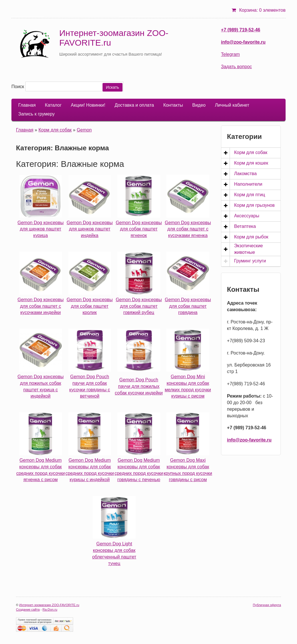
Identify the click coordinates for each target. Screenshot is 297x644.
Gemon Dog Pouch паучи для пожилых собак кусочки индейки (139, 386)
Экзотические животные (249, 249)
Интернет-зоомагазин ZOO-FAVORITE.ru (49, 605)
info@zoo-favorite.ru (243, 42)
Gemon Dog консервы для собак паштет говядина (188, 306)
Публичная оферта (267, 605)
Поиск (18, 87)
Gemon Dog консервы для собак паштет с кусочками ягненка (188, 229)
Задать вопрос (236, 67)
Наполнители (248, 184)
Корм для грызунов (254, 205)
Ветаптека (245, 226)
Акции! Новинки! (88, 105)
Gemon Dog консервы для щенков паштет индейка (90, 229)
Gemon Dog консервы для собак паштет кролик (90, 306)
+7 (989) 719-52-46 (241, 30)
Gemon (84, 130)
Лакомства (245, 174)
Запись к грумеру (36, 114)
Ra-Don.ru (50, 609)
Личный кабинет (232, 105)
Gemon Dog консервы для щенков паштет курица (40, 229)
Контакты (173, 105)
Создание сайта (28, 609)
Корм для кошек (251, 163)
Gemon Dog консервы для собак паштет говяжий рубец (139, 306)
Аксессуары (247, 216)
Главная (27, 105)
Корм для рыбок (251, 237)
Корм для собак (55, 130)
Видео (199, 105)
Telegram (230, 54)
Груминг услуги (250, 261)
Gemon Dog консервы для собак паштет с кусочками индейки (40, 306)
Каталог (53, 105)
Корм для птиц (250, 195)
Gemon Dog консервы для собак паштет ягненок (139, 229)
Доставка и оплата (134, 105)
